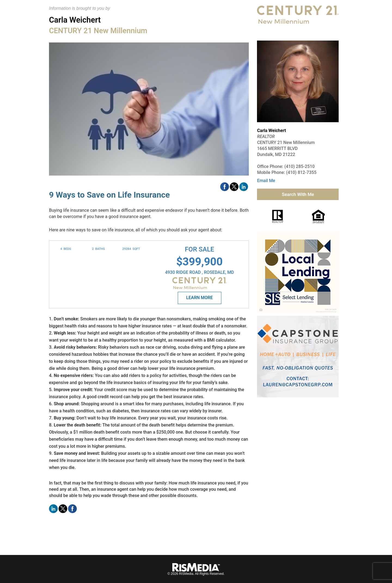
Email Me (266, 181)
